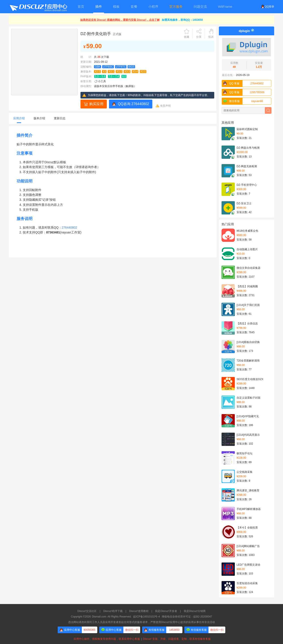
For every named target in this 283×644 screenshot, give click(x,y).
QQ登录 (268, 7)
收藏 (187, 37)
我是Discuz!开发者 (166, 611)
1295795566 (243, 92)
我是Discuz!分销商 (195, 611)
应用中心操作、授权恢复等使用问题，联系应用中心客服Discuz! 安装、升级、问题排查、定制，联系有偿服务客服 (141, 639)
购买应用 (96, 104)
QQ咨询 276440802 (133, 104)
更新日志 (60, 118)
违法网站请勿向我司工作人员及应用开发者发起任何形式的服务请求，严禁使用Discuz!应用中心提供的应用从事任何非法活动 (141, 622)
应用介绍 (19, 118)
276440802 (243, 83)
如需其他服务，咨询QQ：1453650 (182, 20)
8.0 (124, 76)
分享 (199, 37)
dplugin (244, 31)
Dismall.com (99, 617)
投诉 (211, 37)
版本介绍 (39, 118)
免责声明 (165, 106)
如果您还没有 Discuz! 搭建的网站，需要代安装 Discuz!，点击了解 (120, 20)
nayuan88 (242, 101)
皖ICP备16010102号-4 (147, 617)
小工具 (102, 81)
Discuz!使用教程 (139, 611)
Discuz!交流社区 (87, 611)
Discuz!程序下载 (113, 611)
